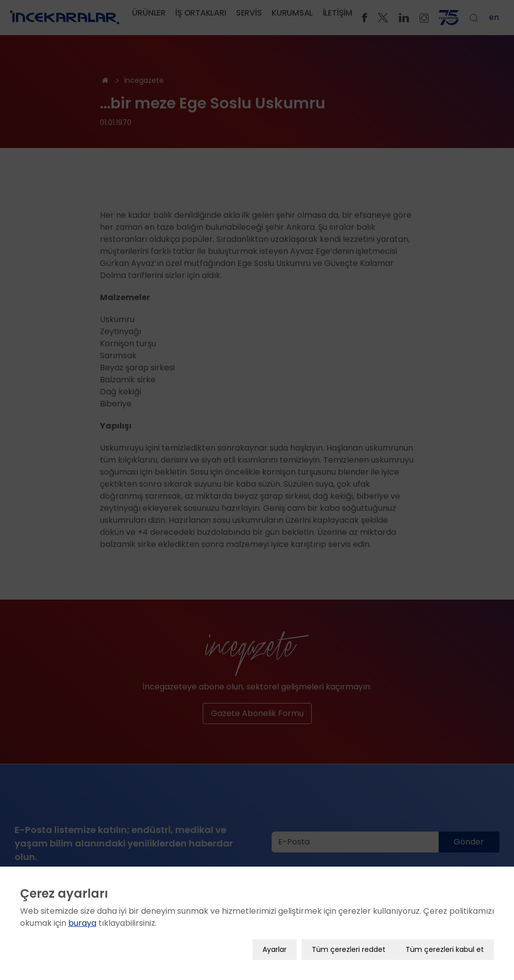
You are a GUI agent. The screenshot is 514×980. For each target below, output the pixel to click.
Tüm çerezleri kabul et (445, 949)
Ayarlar (275, 949)
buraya (82, 923)
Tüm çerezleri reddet (349, 949)
